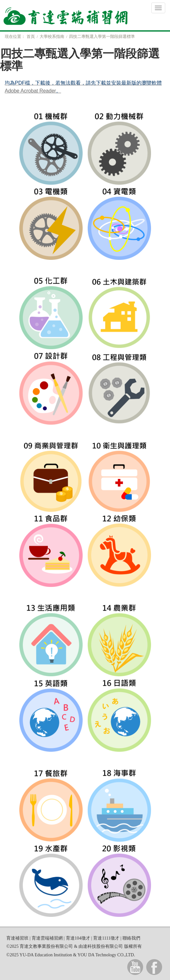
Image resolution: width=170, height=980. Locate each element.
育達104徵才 (78, 938)
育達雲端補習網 (47, 938)
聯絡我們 (131, 938)
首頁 (31, 36)
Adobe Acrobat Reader (30, 91)
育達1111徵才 (106, 938)
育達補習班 (17, 938)
